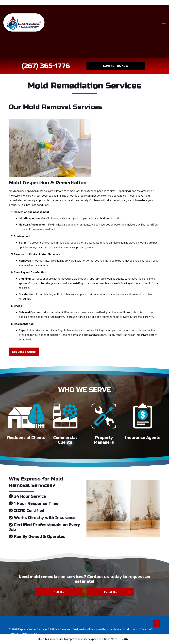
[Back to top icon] (157, 623)
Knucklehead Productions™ (123, 629)
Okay (125, 639)
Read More (111, 639)
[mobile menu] (164, 22)
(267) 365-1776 (46, 66)
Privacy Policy (28, 634)
